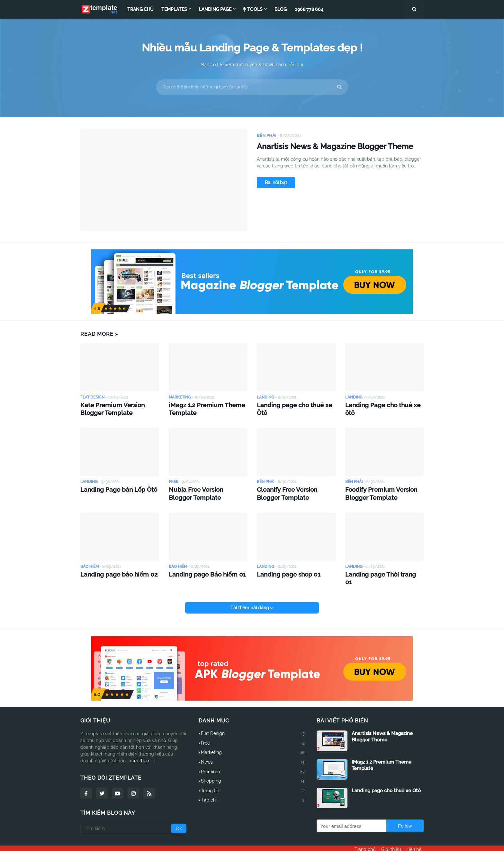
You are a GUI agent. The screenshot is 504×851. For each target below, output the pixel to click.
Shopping (253, 768)
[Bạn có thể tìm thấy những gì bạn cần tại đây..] (252, 87)
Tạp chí (253, 787)
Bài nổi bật (276, 198)
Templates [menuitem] (174, 9)
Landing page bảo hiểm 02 (113, 569)
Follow (405, 813)
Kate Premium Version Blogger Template (118, 408)
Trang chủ (363, 842)
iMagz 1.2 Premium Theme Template (201, 408)
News (253, 749)
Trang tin (253, 778)
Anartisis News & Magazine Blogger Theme (337, 154)
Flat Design (253, 721)
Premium (253, 759)
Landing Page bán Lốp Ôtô (113, 486)
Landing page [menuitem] (215, 9)
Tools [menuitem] (253, 9)
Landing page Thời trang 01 (379, 569)
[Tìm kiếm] (134, 815)
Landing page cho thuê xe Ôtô (294, 404)
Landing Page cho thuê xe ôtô (382, 404)
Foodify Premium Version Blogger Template (376, 490)
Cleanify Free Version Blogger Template (294, 490)
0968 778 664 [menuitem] (309, 9)
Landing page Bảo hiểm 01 (202, 569)
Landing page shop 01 (284, 569)
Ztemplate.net (121, 842)
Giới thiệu (391, 842)
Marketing (253, 740)
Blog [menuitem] (281, 9)
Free (253, 730)
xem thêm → (143, 748)
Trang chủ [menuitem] (140, 9)
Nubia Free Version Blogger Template (203, 490)
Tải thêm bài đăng (250, 595)
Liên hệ (416, 842)
